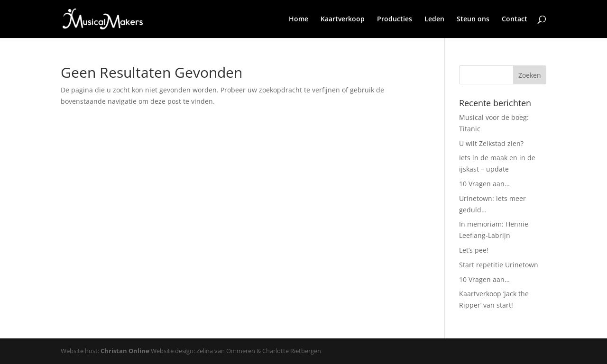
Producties (395, 19)
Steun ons (473, 19)
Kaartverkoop (343, 19)
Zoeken (530, 75)
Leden (434, 19)
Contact (515, 19)
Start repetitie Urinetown (499, 265)
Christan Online (125, 351)
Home (299, 19)
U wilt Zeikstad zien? (491, 143)
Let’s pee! (474, 250)
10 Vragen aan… (484, 184)
